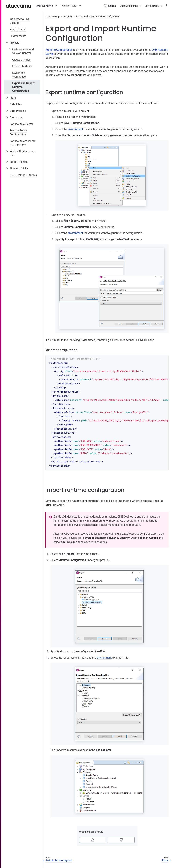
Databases (16, 118)
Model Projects (19, 162)
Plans (13, 98)
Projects (14, 43)
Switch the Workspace (19, 75)
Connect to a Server (21, 124)
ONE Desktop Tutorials (23, 175)
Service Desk (141, 6)
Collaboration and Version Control (23, 51)
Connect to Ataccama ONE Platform (23, 143)
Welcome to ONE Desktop (20, 21)
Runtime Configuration (59, 50)
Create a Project (22, 60)
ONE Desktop (53, 16)
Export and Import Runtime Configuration (23, 87)
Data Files (16, 104)
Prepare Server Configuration (18, 132)
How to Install (18, 30)
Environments (18, 36)
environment (75, 129)
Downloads (161, 6)
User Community (118, 6)
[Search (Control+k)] (97, 6)
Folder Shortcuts (22, 66)
